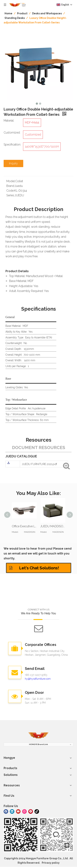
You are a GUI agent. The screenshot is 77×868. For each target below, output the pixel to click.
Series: (11, 195)
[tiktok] (37, 811)
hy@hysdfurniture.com (38, 679)
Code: (10, 191)
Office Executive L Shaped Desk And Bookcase (24, 526)
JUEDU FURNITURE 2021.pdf (39, 464)
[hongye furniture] (38, 735)
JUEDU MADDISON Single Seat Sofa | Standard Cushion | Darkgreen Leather (53, 526)
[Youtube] (18, 811)
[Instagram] (24, 811)
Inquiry (13, 163)
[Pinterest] (31, 811)
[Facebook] (6, 811)
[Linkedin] (12, 811)
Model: (11, 181)
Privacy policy (51, 863)
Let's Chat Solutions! (34, 568)
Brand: (11, 186)
